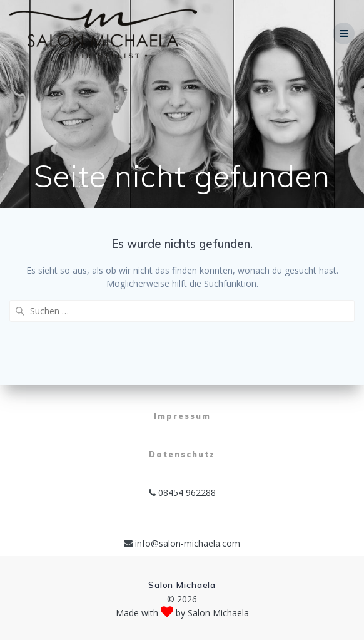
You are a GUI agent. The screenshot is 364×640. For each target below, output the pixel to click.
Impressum (182, 416)
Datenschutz (182, 454)
